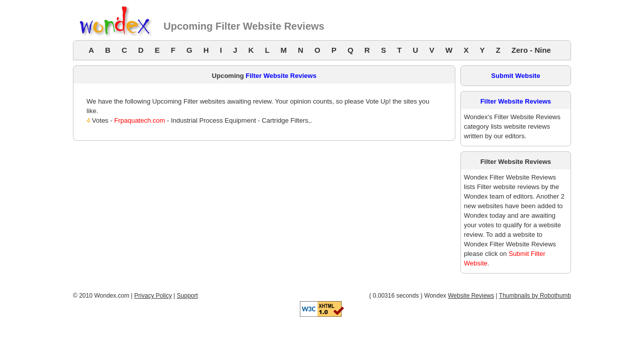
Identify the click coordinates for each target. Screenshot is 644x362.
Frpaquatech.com (140, 120)
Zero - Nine (531, 50)
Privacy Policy (153, 296)
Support (187, 296)
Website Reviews (471, 296)
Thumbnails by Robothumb (535, 296)
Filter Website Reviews (281, 76)
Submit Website (515, 76)
